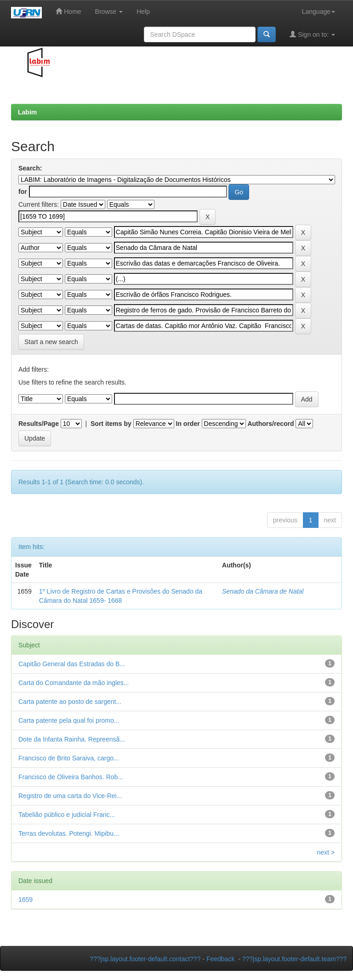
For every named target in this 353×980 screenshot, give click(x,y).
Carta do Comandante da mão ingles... (74, 683)
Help (143, 11)
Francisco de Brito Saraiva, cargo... (69, 758)
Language (319, 11)
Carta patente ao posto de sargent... (70, 702)
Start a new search (51, 342)
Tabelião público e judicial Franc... (67, 815)
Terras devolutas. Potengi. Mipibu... (69, 833)
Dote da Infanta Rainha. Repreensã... (72, 739)
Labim (27, 112)
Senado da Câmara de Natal (263, 591)
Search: (30, 168)
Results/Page (39, 424)
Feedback (220, 959)
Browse (109, 11)
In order (188, 424)
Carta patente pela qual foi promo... (69, 720)
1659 (26, 900)
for (23, 192)
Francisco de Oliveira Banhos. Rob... (71, 777)
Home (68, 11)
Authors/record (270, 424)
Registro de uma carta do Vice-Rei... (70, 796)
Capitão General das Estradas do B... (72, 664)
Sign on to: (312, 34)
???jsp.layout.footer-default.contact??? (145, 959)
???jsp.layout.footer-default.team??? (294, 959)
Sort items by (111, 424)
